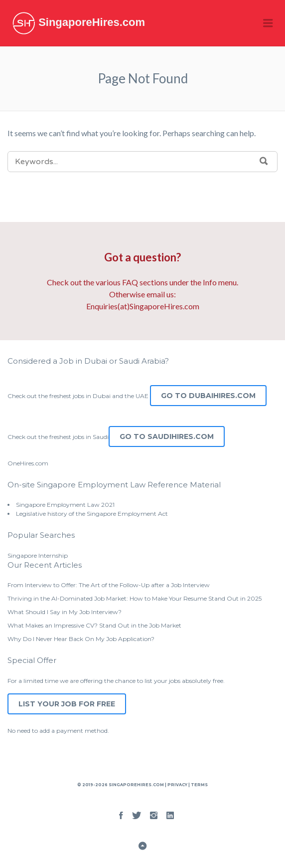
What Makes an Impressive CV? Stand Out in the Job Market (94, 625)
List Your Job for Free (67, 704)
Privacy (177, 785)
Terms (199, 785)
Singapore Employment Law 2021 (65, 505)
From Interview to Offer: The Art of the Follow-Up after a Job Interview (109, 585)
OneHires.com (28, 463)
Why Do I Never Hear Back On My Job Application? (81, 639)
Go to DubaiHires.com (208, 396)
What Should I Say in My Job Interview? (65, 612)
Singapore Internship (38, 555)
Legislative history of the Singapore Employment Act (92, 514)
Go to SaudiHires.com (167, 436)
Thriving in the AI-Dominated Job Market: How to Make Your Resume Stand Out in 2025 (135, 598)
